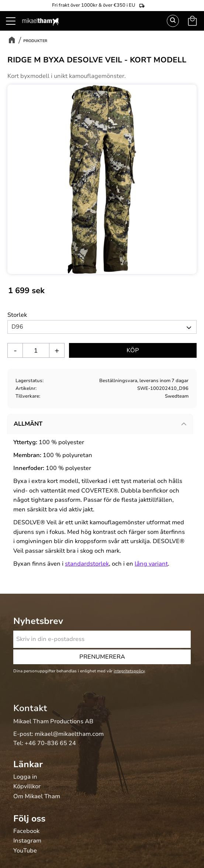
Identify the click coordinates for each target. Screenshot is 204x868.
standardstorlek (87, 564)
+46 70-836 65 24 (50, 743)
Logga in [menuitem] (25, 777)
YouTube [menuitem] (25, 851)
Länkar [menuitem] (28, 764)
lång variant (151, 564)
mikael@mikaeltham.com (69, 734)
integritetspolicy (129, 671)
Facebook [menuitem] (26, 831)
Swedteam (177, 396)
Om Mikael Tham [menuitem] (37, 797)
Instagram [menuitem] (27, 841)
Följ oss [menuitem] (29, 819)
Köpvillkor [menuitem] (27, 787)
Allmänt (28, 424)
